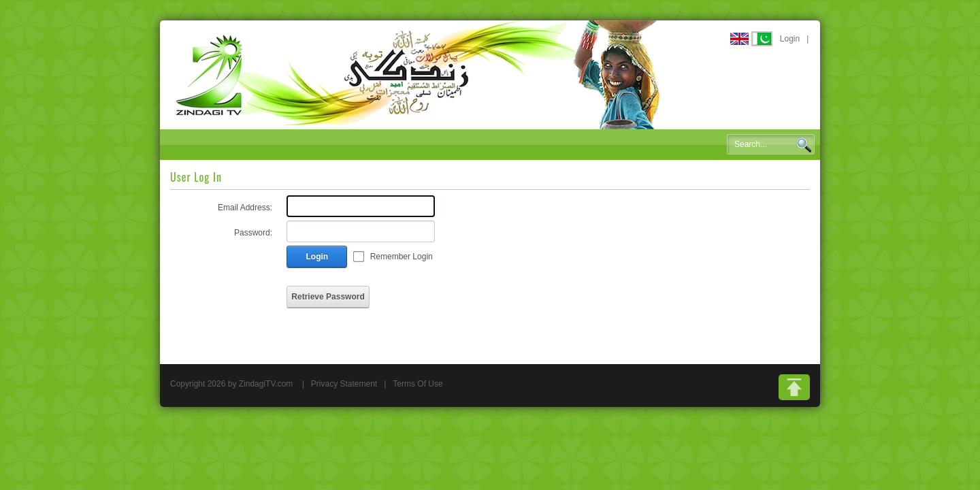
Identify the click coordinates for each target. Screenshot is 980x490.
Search (804, 145)
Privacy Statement (344, 384)
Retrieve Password (328, 297)
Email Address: (245, 208)
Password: (253, 233)
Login (790, 39)
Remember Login (402, 257)
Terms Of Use (418, 384)
